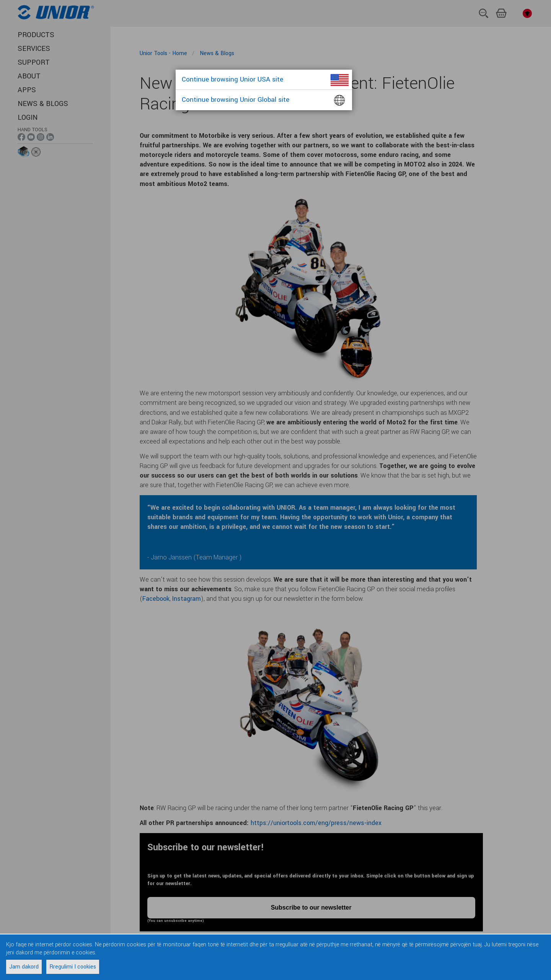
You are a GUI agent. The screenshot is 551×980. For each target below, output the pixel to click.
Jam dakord (24, 967)
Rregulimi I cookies (73, 967)
